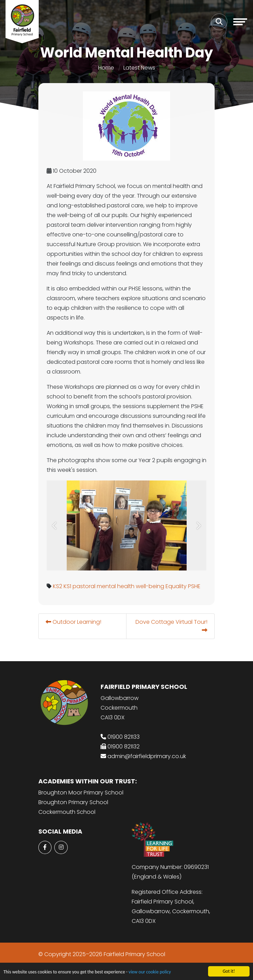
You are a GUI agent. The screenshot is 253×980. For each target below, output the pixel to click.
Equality (176, 586)
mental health (116, 586)
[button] (55, 525)
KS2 (58, 586)
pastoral (84, 586)
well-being (150, 586)
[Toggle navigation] (240, 22)
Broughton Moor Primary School (81, 793)
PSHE (195, 586)
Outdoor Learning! (74, 622)
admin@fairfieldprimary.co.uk (147, 756)
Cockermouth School (67, 812)
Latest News (139, 68)
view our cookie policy (150, 973)
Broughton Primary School (73, 802)
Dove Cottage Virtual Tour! (172, 625)
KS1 (68, 586)
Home (106, 68)
